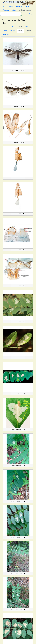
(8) (18, 322)
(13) (18, 502)
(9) (18, 358)
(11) (18, 430)
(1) (18, 70)
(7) (18, 286)
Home (4, 6)
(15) (18, 574)
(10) (18, 394)
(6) (18, 250)
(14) (18, 538)
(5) (18, 214)
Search (25, 14)
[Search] (11, 14)
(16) (18, 609)
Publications (6, 10)
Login (31, 14)
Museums (19, 6)
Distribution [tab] (29, 27)
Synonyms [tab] (6, 35)
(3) (18, 142)
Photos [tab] (20, 31)
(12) (18, 466)
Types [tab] (14, 27)
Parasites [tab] (13, 31)
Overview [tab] (6, 27)
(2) (18, 106)
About (14, 10)
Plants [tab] (5, 31)
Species (11, 6)
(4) (18, 178)
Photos (27, 6)
